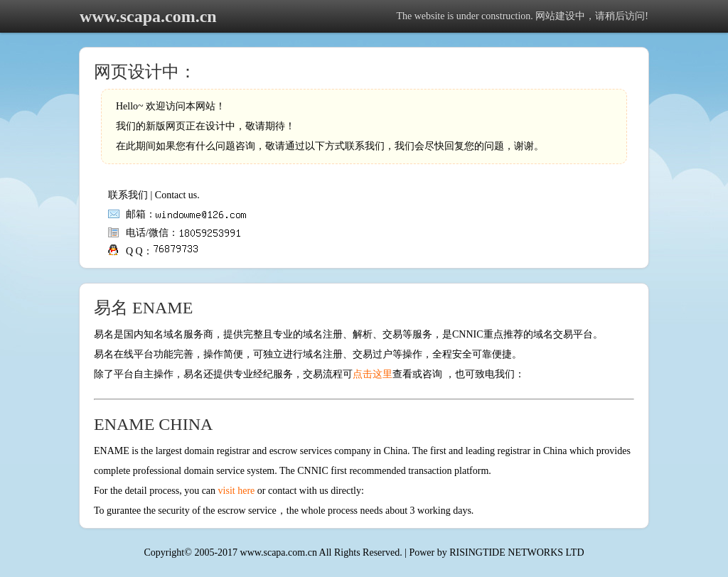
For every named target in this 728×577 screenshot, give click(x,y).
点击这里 (373, 374)
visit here (237, 491)
